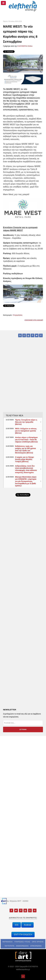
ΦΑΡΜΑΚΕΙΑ (7, 942)
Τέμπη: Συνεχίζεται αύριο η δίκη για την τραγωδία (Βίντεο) (26, 422)
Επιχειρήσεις (18, 315)
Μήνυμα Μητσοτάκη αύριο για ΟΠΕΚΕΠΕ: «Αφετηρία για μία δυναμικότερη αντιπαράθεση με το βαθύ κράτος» (26, 481)
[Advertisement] (23, 562)
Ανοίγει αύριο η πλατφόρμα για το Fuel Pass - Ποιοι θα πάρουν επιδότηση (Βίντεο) (26, 440)
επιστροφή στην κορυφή (34, 320)
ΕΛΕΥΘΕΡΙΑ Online (25, 46)
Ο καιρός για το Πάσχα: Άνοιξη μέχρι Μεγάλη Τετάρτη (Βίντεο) (25, 459)
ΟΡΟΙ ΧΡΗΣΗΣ (38, 942)
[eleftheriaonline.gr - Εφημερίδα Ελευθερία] (23, 6)
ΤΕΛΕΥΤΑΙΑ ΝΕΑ (15, 416)
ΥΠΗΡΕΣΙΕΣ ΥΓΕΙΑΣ (22, 942)
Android (27, 925)
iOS (17, 925)
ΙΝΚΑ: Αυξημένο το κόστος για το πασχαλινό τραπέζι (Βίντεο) (26, 431)
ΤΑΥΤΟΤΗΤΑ (9, 946)
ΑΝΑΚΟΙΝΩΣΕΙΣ (22, 946)
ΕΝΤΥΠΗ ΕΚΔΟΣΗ (23, 935)
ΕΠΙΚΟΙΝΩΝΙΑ (36, 946)
